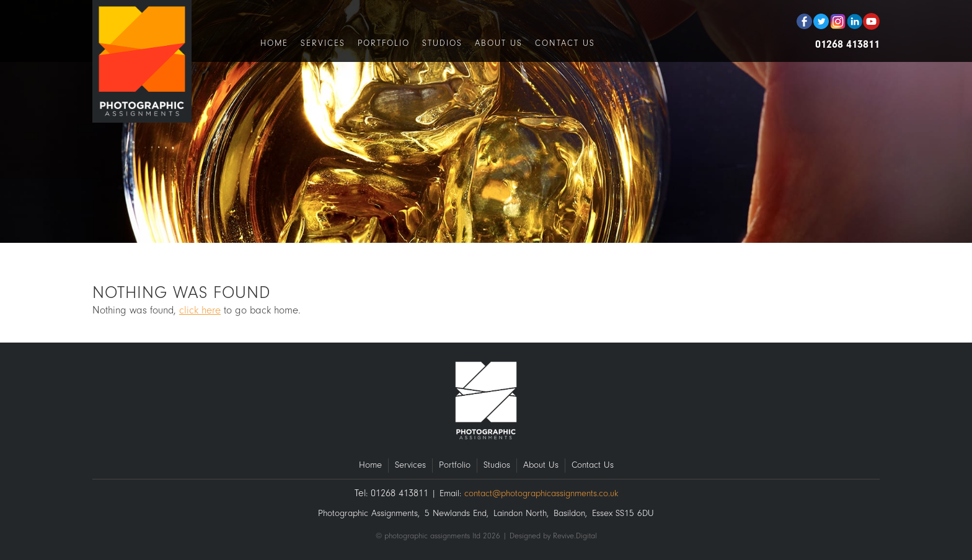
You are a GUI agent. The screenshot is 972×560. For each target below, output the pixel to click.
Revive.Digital (575, 536)
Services (323, 43)
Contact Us (565, 43)
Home (274, 43)
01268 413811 (847, 44)
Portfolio (384, 43)
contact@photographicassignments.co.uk (541, 493)
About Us (499, 43)
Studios (442, 43)
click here (200, 310)
